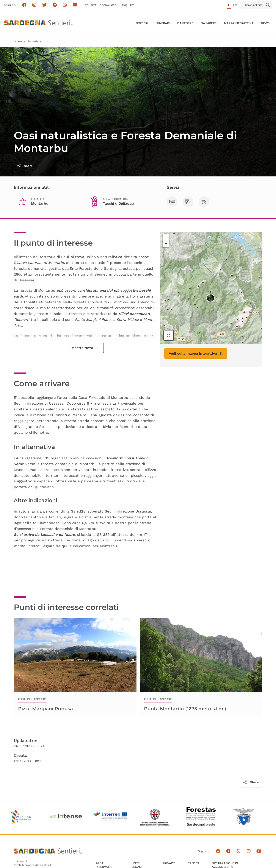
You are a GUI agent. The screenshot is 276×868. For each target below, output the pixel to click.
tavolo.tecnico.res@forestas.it (32, 865)
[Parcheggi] (172, 202)
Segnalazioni (110, 5)
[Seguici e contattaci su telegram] (55, 5)
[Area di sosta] (204, 202)
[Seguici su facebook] (24, 5)
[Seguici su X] (45, 5)
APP (132, 5)
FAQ (125, 5)
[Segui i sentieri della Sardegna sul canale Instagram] (34, 5)
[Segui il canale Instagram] (249, 851)
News (265, 23)
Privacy (169, 863)
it (229, 5)
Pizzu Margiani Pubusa (45, 709)
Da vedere (185, 23)
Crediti (193, 863)
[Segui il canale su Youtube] (75, 5)
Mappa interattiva (239, 23)
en (235, 5)
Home (18, 41)
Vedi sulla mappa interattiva (196, 353)
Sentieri (142, 23)
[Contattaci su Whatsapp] (65, 5)
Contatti (91, 5)
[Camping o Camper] (188, 202)
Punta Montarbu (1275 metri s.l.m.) (185, 709)
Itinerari (163, 23)
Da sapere (209, 23)
